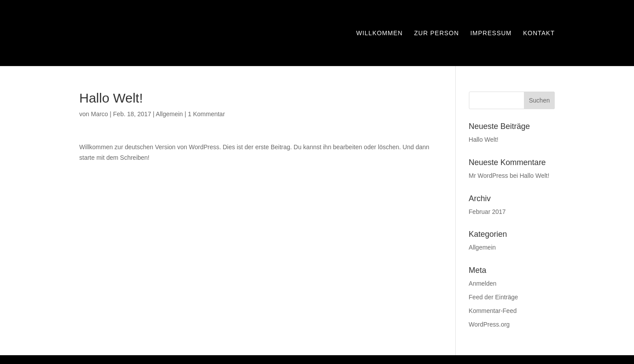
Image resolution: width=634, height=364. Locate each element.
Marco (99, 114)
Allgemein (169, 114)
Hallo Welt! (484, 140)
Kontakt (539, 33)
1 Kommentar (206, 114)
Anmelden (483, 283)
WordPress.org (489, 324)
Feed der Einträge (494, 297)
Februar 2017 (487, 212)
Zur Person (437, 33)
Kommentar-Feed (493, 311)
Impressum (491, 33)
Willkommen (380, 33)
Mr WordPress (488, 176)
